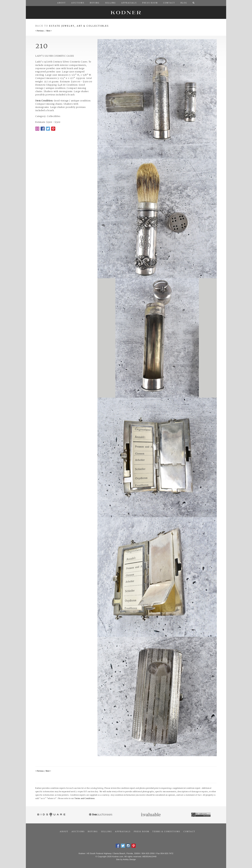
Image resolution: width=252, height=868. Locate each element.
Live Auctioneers (101, 815)
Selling (106, 832)
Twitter (48, 129)
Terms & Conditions (166, 832)
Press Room (141, 832)
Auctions (78, 832)
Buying (93, 832)
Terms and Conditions (85, 799)
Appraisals (123, 832)
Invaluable (151, 815)
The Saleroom (201, 815)
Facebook (43, 129)
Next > (49, 31)
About (64, 832)
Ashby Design (129, 859)
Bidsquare (51, 815)
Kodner (126, 12)
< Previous (39, 31)
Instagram (128, 846)
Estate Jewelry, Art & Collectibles (79, 26)
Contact (189, 832)
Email (37, 129)
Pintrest (53, 129)
